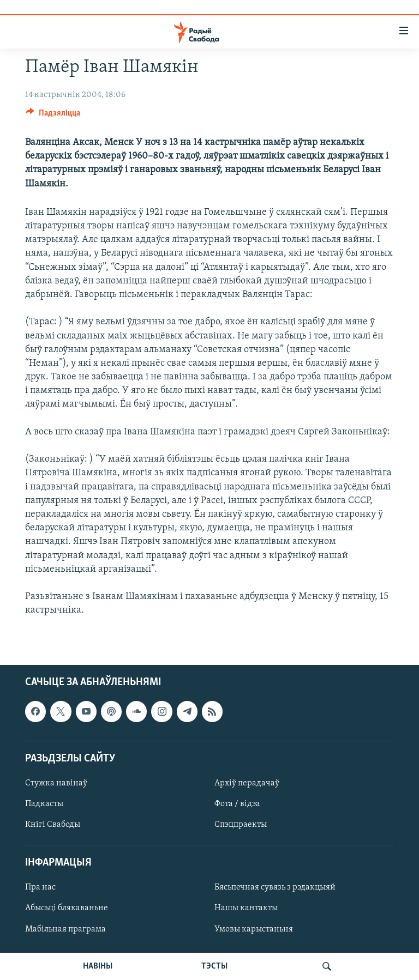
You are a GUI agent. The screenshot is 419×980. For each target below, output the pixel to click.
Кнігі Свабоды (53, 825)
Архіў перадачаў (247, 783)
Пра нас (40, 888)
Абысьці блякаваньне (67, 909)
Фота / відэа (237, 804)
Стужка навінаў (56, 783)
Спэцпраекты (241, 825)
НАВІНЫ (98, 966)
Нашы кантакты (246, 909)
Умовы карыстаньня (254, 929)
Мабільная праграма (65, 929)
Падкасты (44, 804)
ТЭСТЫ (214, 966)
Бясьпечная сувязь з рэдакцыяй (275, 888)
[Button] (53, 116)
